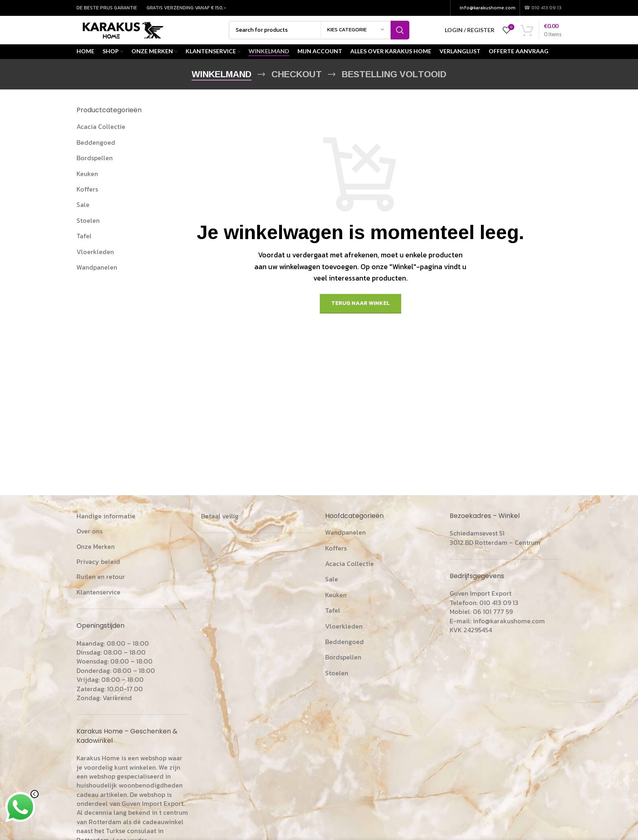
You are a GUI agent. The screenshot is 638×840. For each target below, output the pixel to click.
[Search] (319, 36)
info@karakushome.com (488, 8)
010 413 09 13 (499, 613)
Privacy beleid (98, 572)
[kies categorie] (356, 36)
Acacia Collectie (101, 137)
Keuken (87, 184)
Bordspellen (95, 168)
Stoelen (88, 231)
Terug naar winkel (361, 314)
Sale (83, 215)
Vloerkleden (95, 262)
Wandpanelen (97, 278)
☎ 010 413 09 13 (543, 8)
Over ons (90, 542)
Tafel (84, 246)
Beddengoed (96, 153)
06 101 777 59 (493, 622)
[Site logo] (132, 35)
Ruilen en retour (101, 588)
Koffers (87, 200)
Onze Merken (96, 557)
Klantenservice (98, 603)
